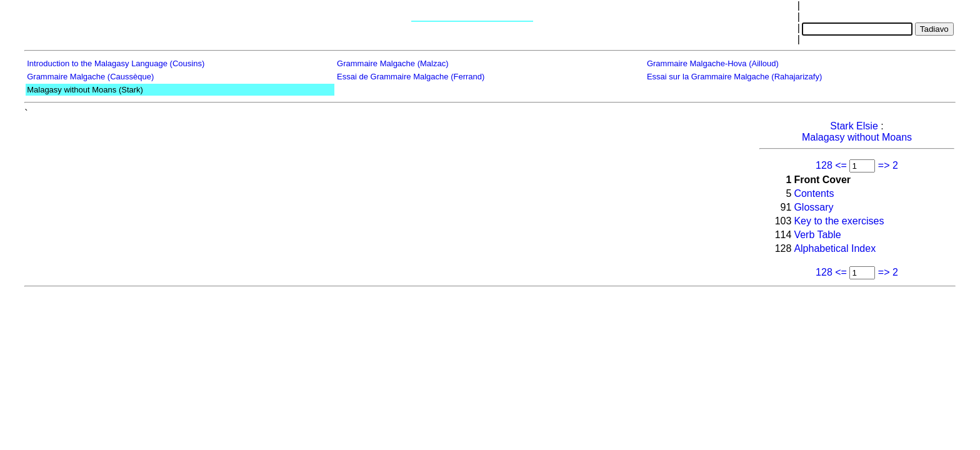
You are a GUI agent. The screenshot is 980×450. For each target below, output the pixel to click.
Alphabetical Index (835, 248)
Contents (814, 193)
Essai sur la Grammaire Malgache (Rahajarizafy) (734, 77)
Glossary (813, 207)
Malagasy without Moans (857, 137)
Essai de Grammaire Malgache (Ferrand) (411, 77)
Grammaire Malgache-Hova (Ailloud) (713, 63)
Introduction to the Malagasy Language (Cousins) (116, 63)
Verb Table (817, 235)
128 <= (831, 165)
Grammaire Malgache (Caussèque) (90, 77)
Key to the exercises (839, 221)
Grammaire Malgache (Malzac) (392, 63)
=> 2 (888, 165)
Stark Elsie (854, 126)
